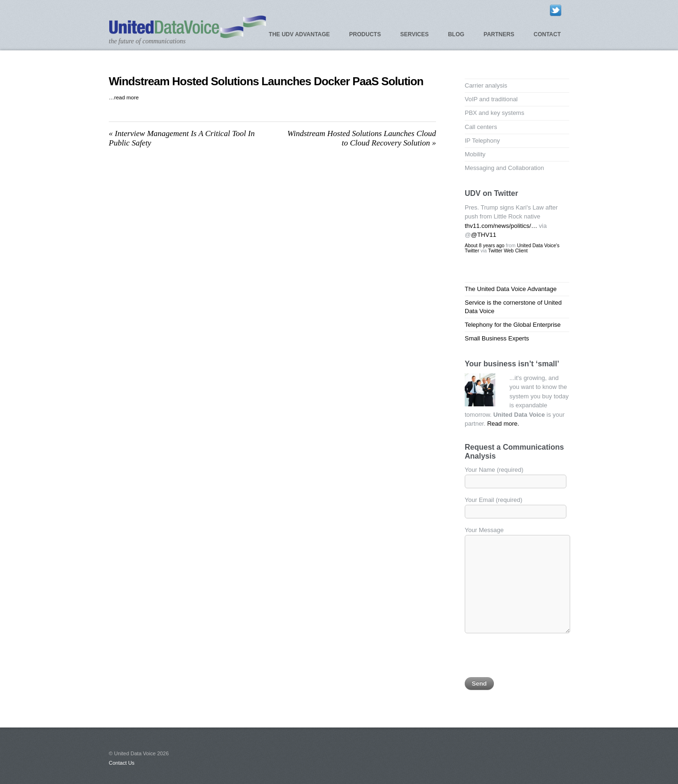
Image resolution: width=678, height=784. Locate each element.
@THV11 (484, 235)
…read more (124, 97)
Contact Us (122, 763)
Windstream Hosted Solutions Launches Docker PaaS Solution (266, 81)
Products (365, 34)
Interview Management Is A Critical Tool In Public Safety (182, 138)
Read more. (503, 424)
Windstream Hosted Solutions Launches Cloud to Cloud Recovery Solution (362, 138)
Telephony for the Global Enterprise (513, 325)
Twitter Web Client (508, 251)
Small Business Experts (497, 338)
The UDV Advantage (299, 34)
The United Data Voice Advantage (511, 289)
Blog (456, 34)
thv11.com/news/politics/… (501, 226)
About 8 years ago (484, 246)
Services (414, 34)
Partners (499, 34)
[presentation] (536, 659)
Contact (547, 34)
